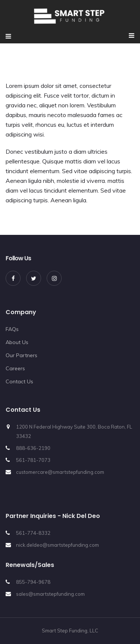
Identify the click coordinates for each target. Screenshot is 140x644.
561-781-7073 (33, 460)
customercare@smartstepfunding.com (60, 472)
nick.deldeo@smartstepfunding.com (57, 545)
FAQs (12, 329)
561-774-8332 (33, 533)
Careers (15, 368)
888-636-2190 (33, 448)
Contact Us (19, 381)
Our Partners (21, 355)
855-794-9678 (33, 582)
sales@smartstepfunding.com (50, 594)
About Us (17, 342)
